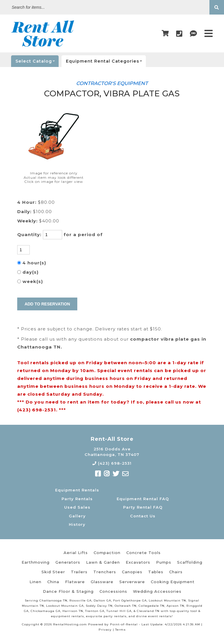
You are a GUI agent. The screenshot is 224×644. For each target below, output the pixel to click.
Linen (35, 582)
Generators (68, 562)
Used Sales (77, 507)
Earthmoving (36, 562)
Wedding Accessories (157, 591)
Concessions (113, 591)
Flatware (75, 582)
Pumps (164, 562)
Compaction (107, 553)
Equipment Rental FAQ (143, 499)
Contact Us (143, 516)
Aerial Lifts (76, 553)
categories (106, 61)
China (53, 582)
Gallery (77, 516)
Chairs (176, 572)
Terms (120, 630)
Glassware (102, 582)
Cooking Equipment (173, 582)
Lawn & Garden (103, 562)
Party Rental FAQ (143, 507)
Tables (156, 572)
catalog (37, 61)
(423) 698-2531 (112, 463)
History (77, 524)
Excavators (138, 562)
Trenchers (105, 572)
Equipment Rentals (77, 490)
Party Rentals (77, 499)
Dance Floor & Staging (68, 591)
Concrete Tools (143, 553)
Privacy (105, 630)
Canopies (132, 572)
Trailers (79, 572)
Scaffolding (190, 562)
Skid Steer (53, 572)
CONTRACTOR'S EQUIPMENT (112, 83)
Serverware (132, 582)
